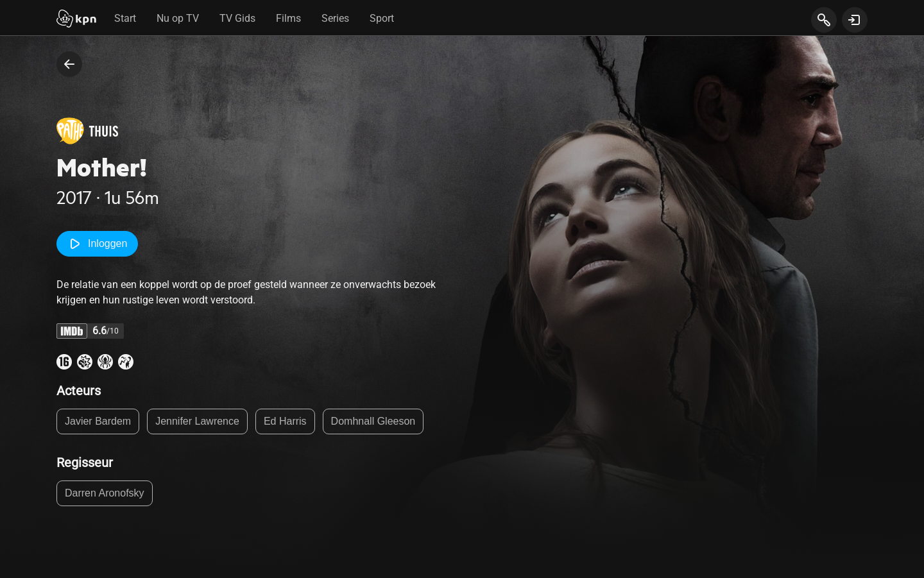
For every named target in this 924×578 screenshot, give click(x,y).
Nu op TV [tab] (178, 18)
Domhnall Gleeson (373, 421)
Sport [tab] (382, 18)
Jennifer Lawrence (197, 421)
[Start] (76, 20)
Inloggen (97, 244)
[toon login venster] (855, 20)
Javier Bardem (98, 421)
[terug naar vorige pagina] (69, 64)
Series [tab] (335, 18)
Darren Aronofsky (105, 493)
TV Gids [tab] (237, 18)
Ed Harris (285, 421)
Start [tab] (125, 18)
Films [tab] (288, 18)
